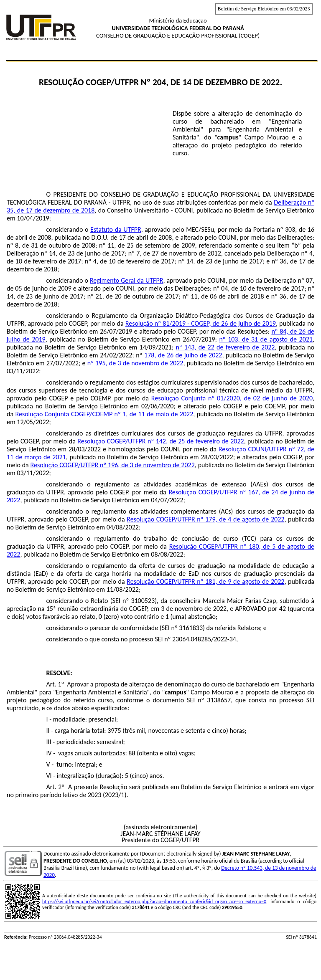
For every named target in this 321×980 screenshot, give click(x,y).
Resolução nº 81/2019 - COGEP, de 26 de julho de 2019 (201, 323)
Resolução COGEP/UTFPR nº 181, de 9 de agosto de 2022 (205, 581)
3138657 (219, 700)
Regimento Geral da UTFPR (126, 280)
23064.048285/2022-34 (204, 639)
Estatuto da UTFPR (116, 229)
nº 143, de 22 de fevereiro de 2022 (225, 347)
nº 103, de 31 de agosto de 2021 (266, 339)
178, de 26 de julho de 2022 (183, 355)
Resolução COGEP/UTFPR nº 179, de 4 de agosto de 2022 (205, 519)
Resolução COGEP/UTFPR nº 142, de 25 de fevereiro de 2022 (160, 441)
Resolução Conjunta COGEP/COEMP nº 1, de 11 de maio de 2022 (104, 414)
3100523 (143, 601)
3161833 (191, 628)
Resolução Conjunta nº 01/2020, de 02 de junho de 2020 (232, 398)
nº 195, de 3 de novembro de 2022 (135, 363)
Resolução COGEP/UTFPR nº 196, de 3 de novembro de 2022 (113, 465)
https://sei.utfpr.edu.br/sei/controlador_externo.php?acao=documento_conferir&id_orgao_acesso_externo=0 (154, 901)
